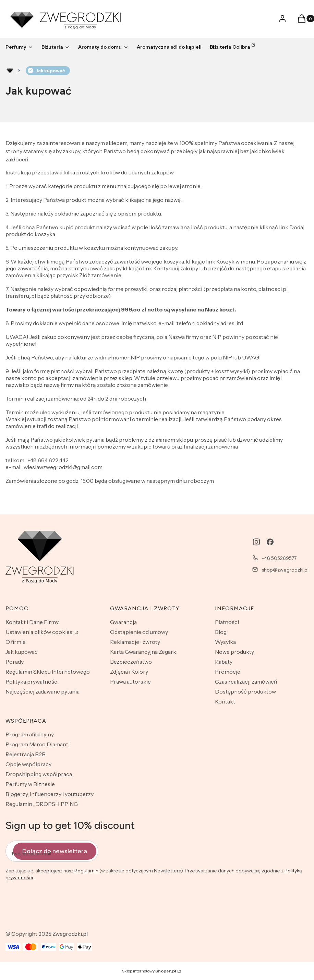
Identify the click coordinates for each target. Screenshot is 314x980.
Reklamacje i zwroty (135, 642)
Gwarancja (123, 622)
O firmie (16, 642)
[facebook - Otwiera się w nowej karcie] (270, 542)
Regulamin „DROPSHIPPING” (43, 804)
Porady (15, 662)
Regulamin (86, 871)
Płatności (227, 622)
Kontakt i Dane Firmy (32, 622)
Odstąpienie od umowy (139, 632)
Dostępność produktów (245, 691)
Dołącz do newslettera (55, 851)
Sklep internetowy (149, 971)
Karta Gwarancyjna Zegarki (144, 652)
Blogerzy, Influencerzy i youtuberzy (50, 794)
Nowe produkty (234, 652)
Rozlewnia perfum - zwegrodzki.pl (10, 71)
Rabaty (224, 662)
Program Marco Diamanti (38, 744)
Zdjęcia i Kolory (129, 672)
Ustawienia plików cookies (39, 632)
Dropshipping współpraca (39, 774)
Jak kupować (22, 652)
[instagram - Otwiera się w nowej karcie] (256, 542)
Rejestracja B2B (26, 754)
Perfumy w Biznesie (30, 784)
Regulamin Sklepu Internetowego (48, 672)
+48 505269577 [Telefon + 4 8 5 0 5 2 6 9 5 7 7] (279, 558)
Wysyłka (225, 642)
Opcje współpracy (28, 764)
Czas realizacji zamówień (246, 682)
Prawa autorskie (130, 682)
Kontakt (225, 701)
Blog (221, 632)
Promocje (228, 672)
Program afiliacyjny (30, 734)
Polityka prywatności (32, 682)
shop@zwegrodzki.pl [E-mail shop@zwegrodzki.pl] (285, 570)
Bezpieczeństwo (131, 662)
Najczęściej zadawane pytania (43, 691)
